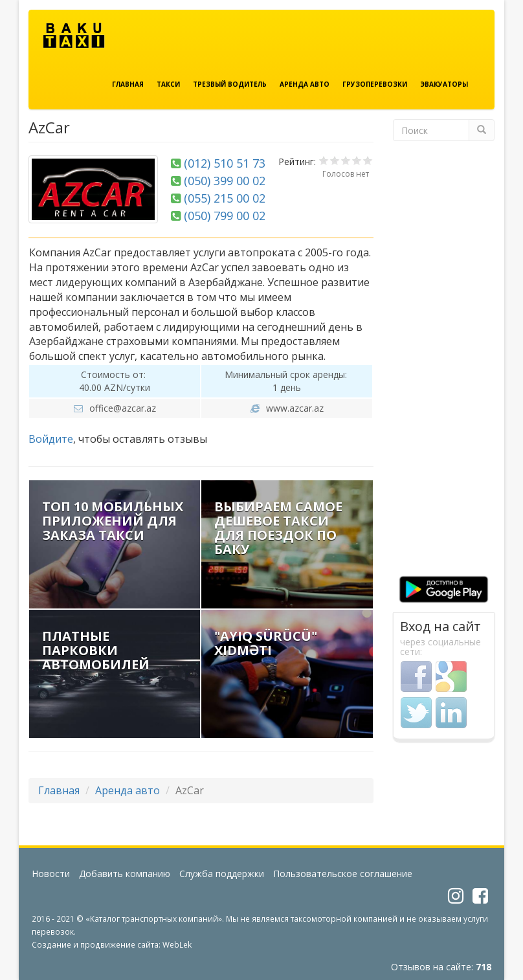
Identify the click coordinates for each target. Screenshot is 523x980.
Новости (51, 874)
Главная (128, 84)
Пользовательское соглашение (343, 874)
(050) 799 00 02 (225, 216)
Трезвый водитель (230, 84)
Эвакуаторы (444, 84)
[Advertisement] (444, 363)
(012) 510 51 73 (225, 163)
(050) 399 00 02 (225, 181)
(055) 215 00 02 (225, 198)
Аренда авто (305, 84)
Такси (168, 84)
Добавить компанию (125, 874)
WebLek (177, 944)
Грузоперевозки (375, 84)
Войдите (51, 439)
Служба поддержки (222, 874)
